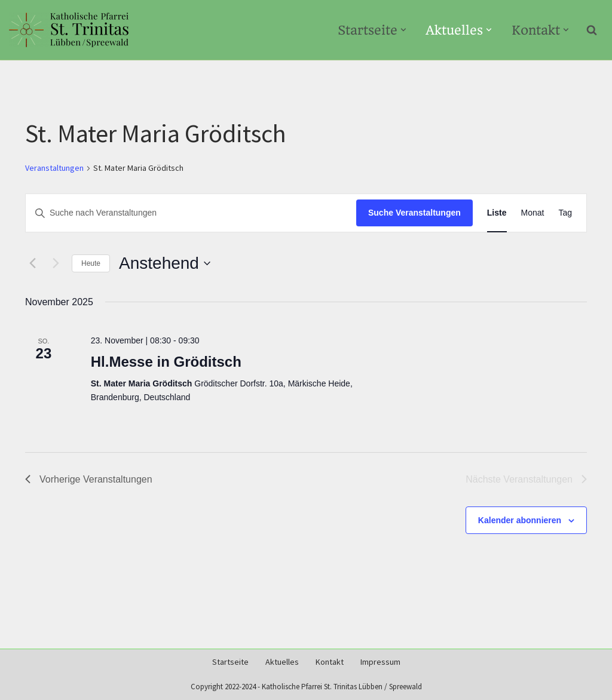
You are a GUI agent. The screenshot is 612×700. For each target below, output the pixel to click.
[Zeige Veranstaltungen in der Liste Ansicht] (497, 213)
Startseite (230, 662)
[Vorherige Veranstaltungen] (32, 263)
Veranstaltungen (54, 168)
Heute (91, 263)
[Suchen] (592, 30)
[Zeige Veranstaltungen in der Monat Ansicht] (533, 213)
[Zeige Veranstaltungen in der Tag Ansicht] (565, 213)
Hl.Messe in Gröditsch (166, 362)
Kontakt (330, 662)
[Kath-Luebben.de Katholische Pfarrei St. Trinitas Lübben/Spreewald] (69, 30)
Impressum (380, 662)
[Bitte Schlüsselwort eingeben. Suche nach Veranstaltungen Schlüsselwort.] (191, 213)
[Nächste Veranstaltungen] (56, 263)
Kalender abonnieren (520, 520)
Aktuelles (282, 662)
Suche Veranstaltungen (414, 213)
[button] (403, 30)
